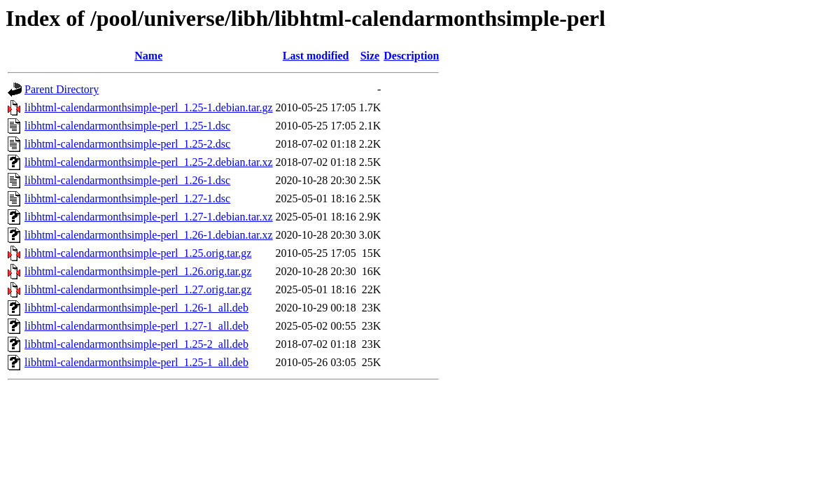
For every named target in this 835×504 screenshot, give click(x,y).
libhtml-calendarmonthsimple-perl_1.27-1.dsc (127, 198)
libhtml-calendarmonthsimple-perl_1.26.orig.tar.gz (138, 271)
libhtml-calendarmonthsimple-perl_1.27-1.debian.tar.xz (149, 217)
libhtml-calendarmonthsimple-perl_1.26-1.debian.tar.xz (149, 235)
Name (148, 56)
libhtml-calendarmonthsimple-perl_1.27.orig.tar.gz (138, 289)
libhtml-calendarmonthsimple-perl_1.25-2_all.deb (136, 344)
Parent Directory (62, 89)
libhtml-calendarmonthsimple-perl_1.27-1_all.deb (136, 326)
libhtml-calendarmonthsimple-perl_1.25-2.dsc (127, 144)
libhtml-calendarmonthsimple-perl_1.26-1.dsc (127, 180)
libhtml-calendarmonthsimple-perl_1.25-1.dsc (127, 126)
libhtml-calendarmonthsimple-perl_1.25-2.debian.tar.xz (149, 162)
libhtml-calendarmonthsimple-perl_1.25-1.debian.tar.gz (149, 107)
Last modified (316, 56)
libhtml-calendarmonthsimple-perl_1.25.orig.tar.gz (138, 253)
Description (411, 56)
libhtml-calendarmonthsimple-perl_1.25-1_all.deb (136, 362)
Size (370, 56)
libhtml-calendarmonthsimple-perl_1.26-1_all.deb (136, 308)
